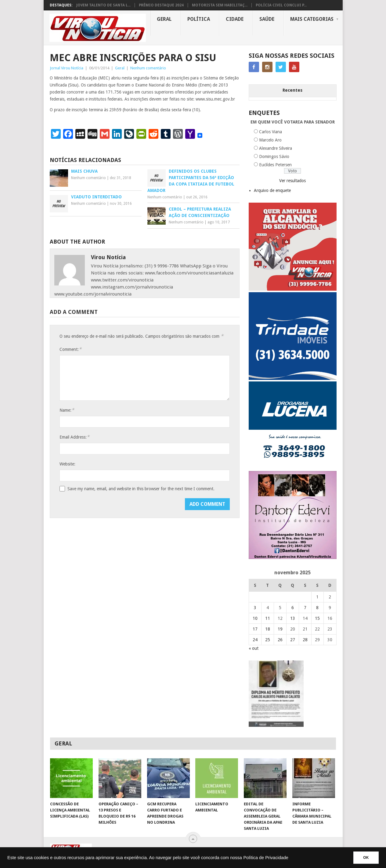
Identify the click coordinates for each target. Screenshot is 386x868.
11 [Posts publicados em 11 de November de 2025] (268, 618)
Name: (67, 410)
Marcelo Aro (270, 140)
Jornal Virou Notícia (67, 68)
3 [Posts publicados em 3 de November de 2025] (255, 608)
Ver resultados (292, 181)
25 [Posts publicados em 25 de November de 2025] (268, 640)
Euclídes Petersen (275, 165)
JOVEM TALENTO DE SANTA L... (103, 5)
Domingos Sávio (274, 156)
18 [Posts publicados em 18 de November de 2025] (268, 629)
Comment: (70, 349)
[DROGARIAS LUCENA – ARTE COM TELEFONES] (293, 468)
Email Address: (74, 437)
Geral (164, 19)
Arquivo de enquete (272, 190)
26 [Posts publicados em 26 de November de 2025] (280, 640)
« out (254, 648)
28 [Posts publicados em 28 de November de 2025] (305, 640)
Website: (67, 464)
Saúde (267, 19)
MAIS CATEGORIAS (312, 19)
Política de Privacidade (266, 858)
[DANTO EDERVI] (293, 557)
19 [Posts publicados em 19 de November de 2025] (280, 629)
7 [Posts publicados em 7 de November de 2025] (305, 608)
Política (199, 19)
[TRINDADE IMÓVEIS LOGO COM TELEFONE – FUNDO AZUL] (293, 378)
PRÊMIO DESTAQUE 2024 (161, 5)
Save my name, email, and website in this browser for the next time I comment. (141, 489)
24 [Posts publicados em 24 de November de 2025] (255, 640)
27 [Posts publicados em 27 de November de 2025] (293, 640)
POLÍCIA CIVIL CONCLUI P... (281, 5)
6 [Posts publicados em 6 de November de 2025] (293, 608)
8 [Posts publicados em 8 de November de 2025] (317, 608)
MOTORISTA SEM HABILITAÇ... (220, 5)
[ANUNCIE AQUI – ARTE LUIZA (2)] (293, 289)
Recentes (292, 90)
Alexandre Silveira (276, 148)
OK (365, 858)
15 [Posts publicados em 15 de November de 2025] (317, 618)
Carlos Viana (271, 132)
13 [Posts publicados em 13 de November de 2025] (293, 618)
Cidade (235, 19)
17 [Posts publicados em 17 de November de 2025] (255, 629)
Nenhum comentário (148, 68)
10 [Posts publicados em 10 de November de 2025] (255, 618)
